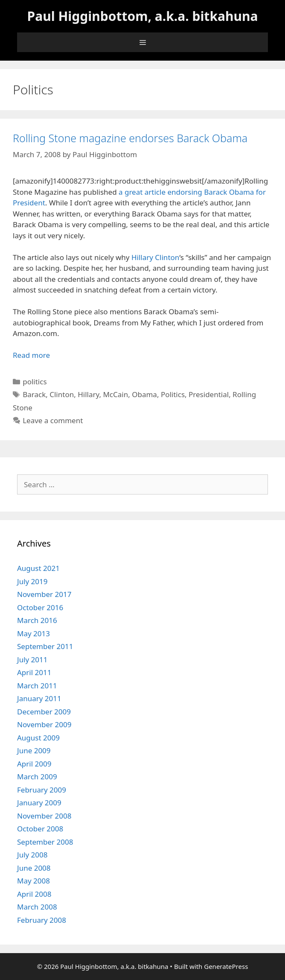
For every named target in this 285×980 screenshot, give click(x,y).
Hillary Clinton (155, 257)
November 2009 (44, 724)
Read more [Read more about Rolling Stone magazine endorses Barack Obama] (31, 355)
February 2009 (42, 790)
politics (35, 382)
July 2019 (32, 581)
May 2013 (33, 633)
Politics (173, 394)
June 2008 (34, 868)
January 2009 (39, 803)
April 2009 (34, 764)
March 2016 (37, 620)
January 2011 (39, 698)
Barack (34, 394)
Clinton (62, 394)
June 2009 (34, 750)
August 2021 (38, 568)
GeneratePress (226, 966)
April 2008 (34, 894)
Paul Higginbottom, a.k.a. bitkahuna (143, 16)
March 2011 (37, 686)
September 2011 (45, 646)
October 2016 (40, 607)
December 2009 (44, 712)
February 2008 (42, 920)
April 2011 (34, 672)
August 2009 (38, 738)
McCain (115, 394)
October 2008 (40, 829)
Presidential (209, 394)
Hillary (88, 394)
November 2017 (44, 594)
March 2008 (37, 907)
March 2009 (37, 777)
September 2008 (45, 842)
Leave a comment (53, 420)
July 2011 (32, 660)
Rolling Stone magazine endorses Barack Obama (130, 138)
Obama (144, 394)
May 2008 (33, 881)
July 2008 (32, 855)
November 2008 (44, 816)
